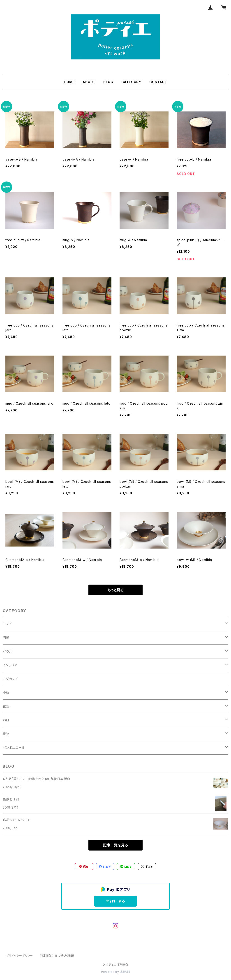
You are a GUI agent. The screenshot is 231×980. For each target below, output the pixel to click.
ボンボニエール (14, 747)
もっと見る (115, 590)
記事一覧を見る (115, 845)
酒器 (6, 638)
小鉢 (6, 693)
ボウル (7, 651)
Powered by (115, 972)
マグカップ (10, 679)
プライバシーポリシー (20, 956)
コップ (7, 624)
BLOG (108, 82)
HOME (69, 82)
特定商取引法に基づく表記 (57, 956)
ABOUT (89, 82)
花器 (6, 706)
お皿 (6, 720)
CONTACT (158, 82)
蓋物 (6, 734)
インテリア (10, 665)
